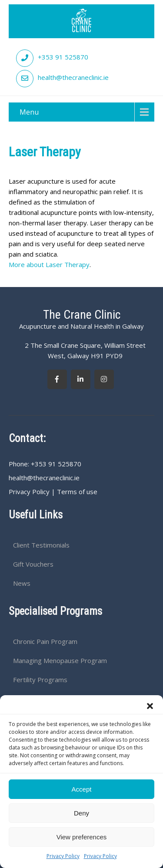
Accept (82, 789)
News (22, 583)
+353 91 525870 (63, 57)
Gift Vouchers (33, 564)
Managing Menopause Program (60, 660)
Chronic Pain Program (45, 641)
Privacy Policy (63, 856)
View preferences (82, 837)
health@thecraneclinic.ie (73, 77)
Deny (81, 813)
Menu (29, 112)
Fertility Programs (40, 680)
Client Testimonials (41, 545)
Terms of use (77, 492)
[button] (150, 706)
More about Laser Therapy (49, 264)
